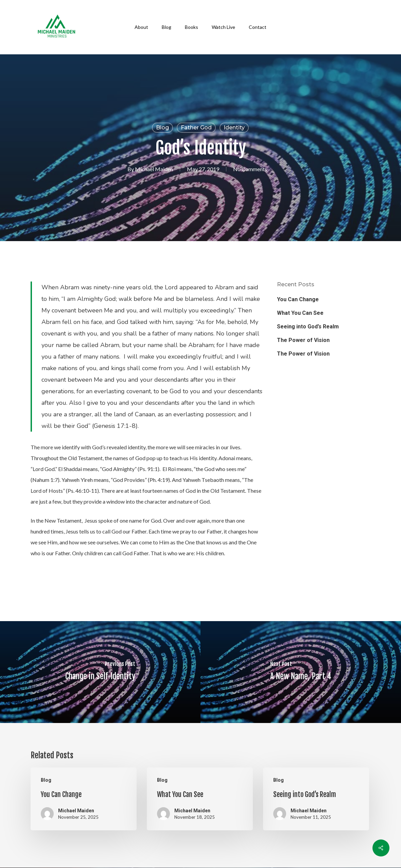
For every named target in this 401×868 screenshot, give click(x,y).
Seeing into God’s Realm (308, 327)
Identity (234, 128)
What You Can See (300, 313)
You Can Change (298, 299)
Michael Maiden (154, 169)
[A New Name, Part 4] (301, 672)
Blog (162, 128)
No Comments (250, 169)
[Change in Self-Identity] (100, 672)
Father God (196, 128)
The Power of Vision (303, 340)
